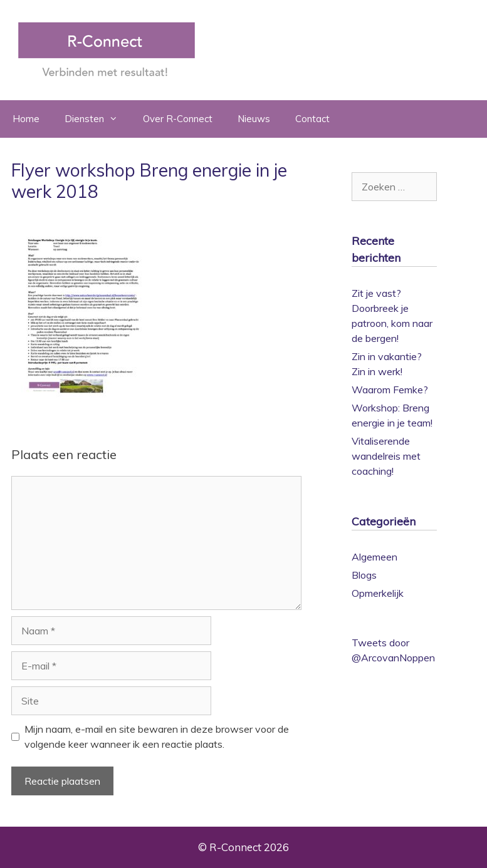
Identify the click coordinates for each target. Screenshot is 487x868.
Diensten (97, 119)
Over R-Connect (178, 119)
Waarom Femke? (390, 390)
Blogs (364, 575)
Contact (312, 119)
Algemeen (374, 557)
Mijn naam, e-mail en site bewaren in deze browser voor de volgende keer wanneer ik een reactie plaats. (157, 736)
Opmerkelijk (378, 593)
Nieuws (254, 119)
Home (26, 119)
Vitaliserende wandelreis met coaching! (386, 456)
